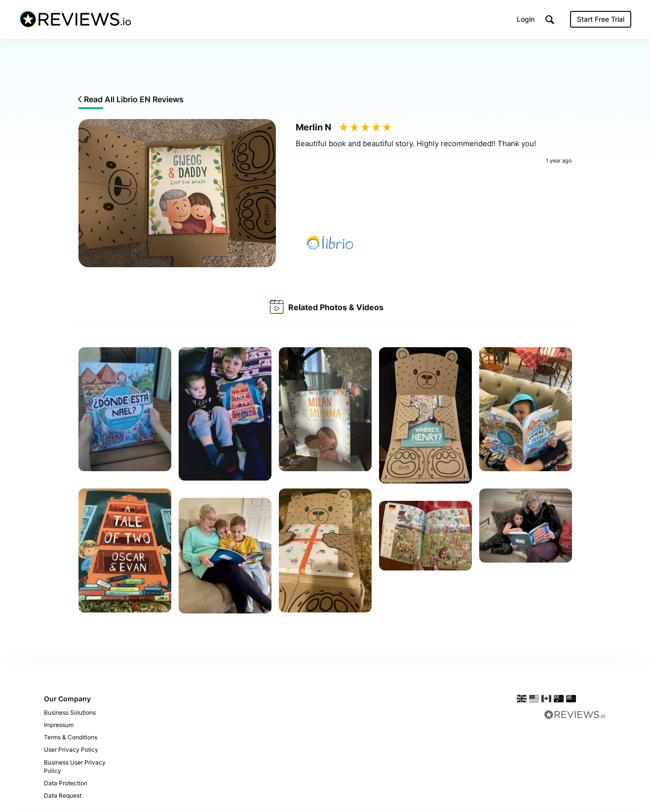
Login (526, 20)
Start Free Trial (601, 20)
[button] (550, 20)
